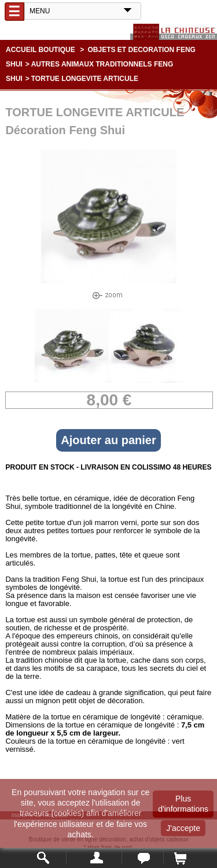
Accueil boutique (41, 50)
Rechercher (44, 858)
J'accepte (183, 828)
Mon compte (94, 858)
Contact (143, 858)
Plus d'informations (183, 804)
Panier (180, 858)
